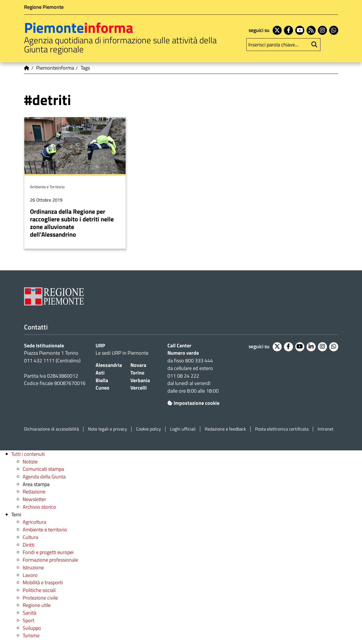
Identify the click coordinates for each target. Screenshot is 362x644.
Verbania (140, 380)
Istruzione (33, 567)
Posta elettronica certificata (282, 429)
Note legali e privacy (107, 429)
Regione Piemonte (44, 7)
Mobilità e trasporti (43, 582)
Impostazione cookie (193, 403)
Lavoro (30, 575)
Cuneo (103, 388)
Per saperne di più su (75, 183)
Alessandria (109, 365)
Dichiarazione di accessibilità (51, 429)
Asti (100, 373)
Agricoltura (34, 522)
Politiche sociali (39, 590)
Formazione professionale (50, 560)
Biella (102, 380)
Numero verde (183, 353)
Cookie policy (148, 429)
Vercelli (139, 388)
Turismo (31, 635)
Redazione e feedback (225, 429)
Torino (137, 373)
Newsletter (34, 499)
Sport (28, 620)
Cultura (30, 537)
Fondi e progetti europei (48, 552)
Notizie (30, 462)
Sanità (29, 613)
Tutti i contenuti (28, 454)
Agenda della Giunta (44, 477)
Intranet (326, 429)
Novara (138, 365)
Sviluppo (32, 628)
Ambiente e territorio (45, 529)
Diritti (29, 545)
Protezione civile (40, 598)
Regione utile (37, 605)
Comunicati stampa (43, 469)
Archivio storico (39, 507)
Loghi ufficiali (183, 429)
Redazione (34, 492)
